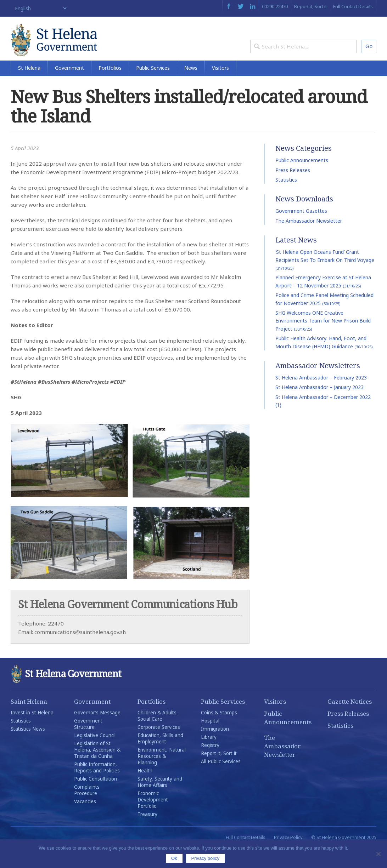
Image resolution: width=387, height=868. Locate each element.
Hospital (210, 741)
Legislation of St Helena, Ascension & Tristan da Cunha (97, 770)
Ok (174, 858)
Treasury (147, 834)
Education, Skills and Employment (160, 758)
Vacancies (85, 821)
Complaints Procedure (87, 810)
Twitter (241, 6)
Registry (210, 765)
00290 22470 (275, 6)
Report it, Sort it (310, 6)
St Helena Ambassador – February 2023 (321, 397)
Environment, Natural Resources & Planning (162, 776)
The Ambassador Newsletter (309, 241)
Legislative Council (95, 755)
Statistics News (28, 749)
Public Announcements (302, 180)
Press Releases (293, 190)
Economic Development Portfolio (153, 820)
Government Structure (88, 744)
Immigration (215, 749)
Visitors (220, 88)
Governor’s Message (97, 732)
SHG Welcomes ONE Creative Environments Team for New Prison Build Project (323, 341)
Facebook (228, 6)
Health (145, 790)
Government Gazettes (301, 231)
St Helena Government (72, 47)
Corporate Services (159, 747)
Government (69, 88)
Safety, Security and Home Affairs (160, 802)
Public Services (153, 88)
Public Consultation (96, 799)
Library (209, 757)
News (191, 88)
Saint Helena (29, 721)
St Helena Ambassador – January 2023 (319, 407)
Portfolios (110, 88)
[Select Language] (39, 8)
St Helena (29, 88)
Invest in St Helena (32, 732)
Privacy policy (205, 858)
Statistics (286, 199)
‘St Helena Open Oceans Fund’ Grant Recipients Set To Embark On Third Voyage (325, 279)
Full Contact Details (353, 6)
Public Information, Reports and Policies (97, 787)
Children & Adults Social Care (157, 736)
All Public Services (221, 781)
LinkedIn (253, 6)
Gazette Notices (350, 721)
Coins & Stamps (219, 732)
